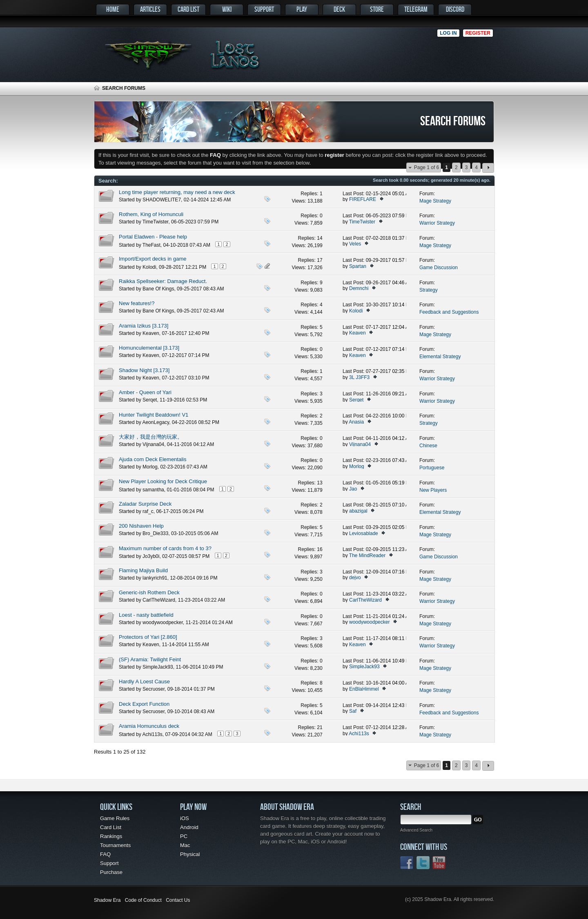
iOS (185, 818)
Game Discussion (439, 268)
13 (320, 483)
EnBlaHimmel (364, 689)
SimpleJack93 (158, 667)
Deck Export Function (144, 704)
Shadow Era (107, 900)
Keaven (151, 333)
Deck (339, 9)
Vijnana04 (153, 444)
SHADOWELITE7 (162, 200)
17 (320, 260)
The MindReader (367, 555)
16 (320, 549)
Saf (353, 711)
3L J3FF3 (359, 377)
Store (377, 9)
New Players (433, 490)
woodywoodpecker (163, 622)
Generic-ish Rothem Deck (149, 592)
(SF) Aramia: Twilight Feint (150, 659)
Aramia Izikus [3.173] (144, 326)
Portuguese (432, 468)
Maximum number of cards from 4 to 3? (165, 548)
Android (189, 827)
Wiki (227, 9)
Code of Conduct (143, 900)
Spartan (358, 266)
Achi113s (152, 734)
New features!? (137, 303)
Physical (190, 854)
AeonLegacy (156, 422)
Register (478, 33)
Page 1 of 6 (427, 167)
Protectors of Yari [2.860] (148, 637)
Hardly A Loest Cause (144, 681)
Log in (448, 33)
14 (320, 238)
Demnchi (359, 288)
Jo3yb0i (151, 556)
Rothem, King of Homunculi (151, 214)
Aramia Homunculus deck (149, 726)
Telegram (416, 9)
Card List (188, 9)
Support (264, 9)
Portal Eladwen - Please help (153, 237)
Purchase (111, 872)
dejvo (355, 578)
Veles (355, 244)
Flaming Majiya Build (143, 570)
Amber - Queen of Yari (145, 392)
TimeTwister (156, 222)
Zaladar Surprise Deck (145, 504)
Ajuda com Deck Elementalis (153, 459)
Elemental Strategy (440, 357)
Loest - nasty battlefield (146, 615)
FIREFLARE (363, 199)
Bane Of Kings (158, 289)
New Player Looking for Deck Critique (163, 481)
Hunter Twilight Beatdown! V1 (154, 415)
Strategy (429, 290)
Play (302, 9)
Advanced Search (416, 830)
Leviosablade (364, 533)
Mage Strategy (435, 201)
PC (184, 836)
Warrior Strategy (437, 223)
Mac (185, 845)
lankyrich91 (155, 578)
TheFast (151, 245)
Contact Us (178, 900)
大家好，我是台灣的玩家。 (151, 437)
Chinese (428, 446)
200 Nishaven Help (141, 526)
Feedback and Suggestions (449, 312)
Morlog (150, 467)
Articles (150, 9)
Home (113, 9)
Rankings (111, 836)
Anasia (356, 422)
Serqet (150, 400)
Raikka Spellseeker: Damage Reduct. (163, 281)
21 (320, 727)
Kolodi (149, 267)
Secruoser (154, 689)
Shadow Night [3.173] (144, 370)
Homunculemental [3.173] (149, 348)
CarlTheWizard (159, 600)
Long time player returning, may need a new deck (177, 192)
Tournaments (115, 845)
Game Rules (115, 818)
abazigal (358, 511)
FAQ (105, 854)
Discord (455, 9)
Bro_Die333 (155, 533)
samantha (153, 490)
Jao (353, 489)
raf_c (148, 511)
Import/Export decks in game (153, 259)
